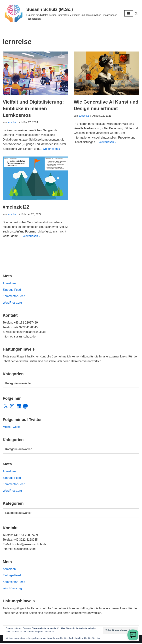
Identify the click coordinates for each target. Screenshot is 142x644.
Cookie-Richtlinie (92, 638)
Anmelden (9, 284)
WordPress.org (12, 303)
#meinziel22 (16, 207)
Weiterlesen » (52, 149)
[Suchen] (136, 14)
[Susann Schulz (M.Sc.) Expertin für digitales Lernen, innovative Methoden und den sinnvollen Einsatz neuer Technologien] (61, 13)
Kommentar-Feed (14, 297)
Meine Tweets (12, 428)
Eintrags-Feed (12, 290)
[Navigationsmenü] (129, 13)
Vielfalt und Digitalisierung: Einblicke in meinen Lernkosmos (33, 109)
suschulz (13, 122)
